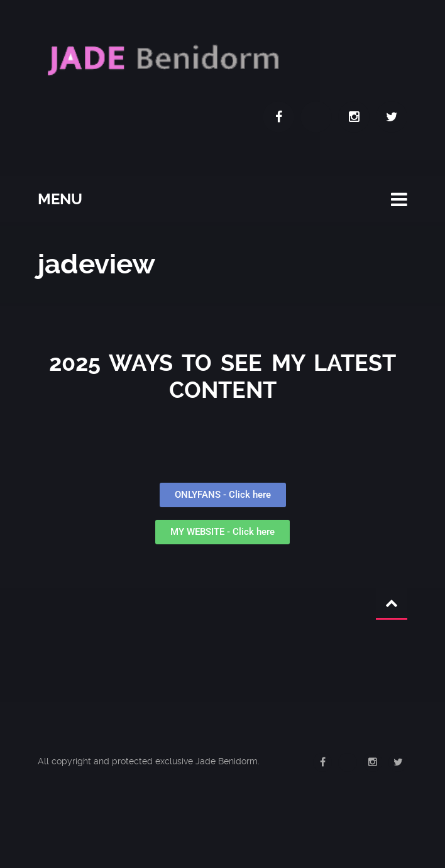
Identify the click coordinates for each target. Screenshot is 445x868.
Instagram (354, 117)
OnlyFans (316, 117)
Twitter (392, 117)
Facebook (278, 117)
